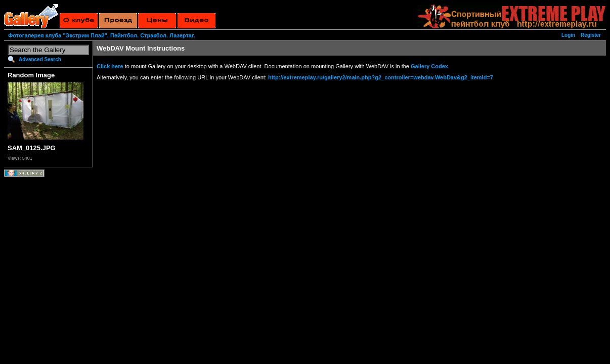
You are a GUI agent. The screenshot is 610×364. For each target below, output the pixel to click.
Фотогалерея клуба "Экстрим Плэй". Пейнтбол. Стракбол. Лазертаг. (101, 35)
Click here (110, 66)
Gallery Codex (429, 66)
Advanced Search (40, 59)
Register (591, 35)
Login (568, 35)
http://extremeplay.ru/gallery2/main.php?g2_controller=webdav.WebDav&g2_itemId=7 (381, 77)
